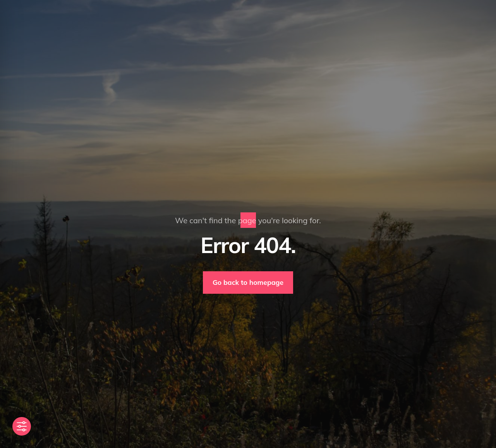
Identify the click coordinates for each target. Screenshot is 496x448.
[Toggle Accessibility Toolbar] (22, 426)
